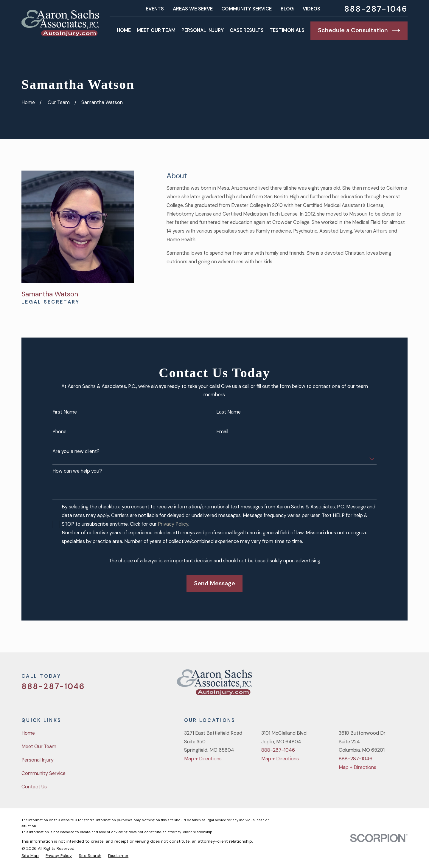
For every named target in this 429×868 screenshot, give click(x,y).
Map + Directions (203, 759)
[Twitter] (357, 685)
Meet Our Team (39, 746)
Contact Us (34, 787)
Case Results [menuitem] (247, 30)
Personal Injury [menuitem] (203, 30)
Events (155, 9)
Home (28, 733)
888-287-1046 (376, 9)
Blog (287, 9)
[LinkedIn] (404, 685)
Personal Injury (38, 760)
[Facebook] (373, 685)
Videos (311, 9)
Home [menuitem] (124, 30)
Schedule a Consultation (359, 30)
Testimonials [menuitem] (287, 30)
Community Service (247, 9)
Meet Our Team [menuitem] (156, 30)
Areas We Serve (193, 9)
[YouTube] (389, 685)
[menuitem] (30, 855)
